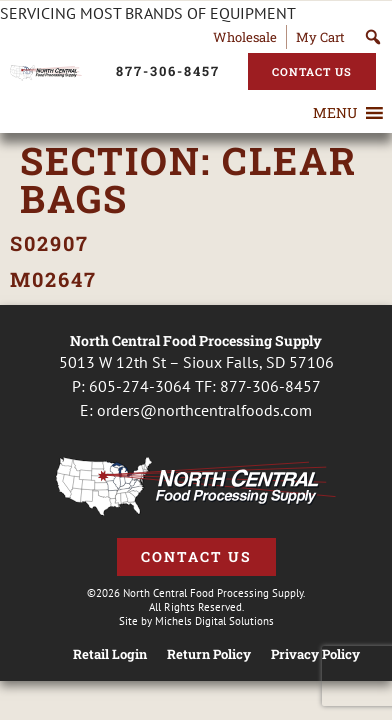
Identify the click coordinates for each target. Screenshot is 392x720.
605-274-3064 (140, 386)
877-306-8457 (270, 386)
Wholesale (245, 37)
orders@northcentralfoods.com (204, 410)
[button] (335, 113)
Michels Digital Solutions (214, 621)
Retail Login (110, 654)
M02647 (53, 279)
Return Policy (209, 654)
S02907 (49, 243)
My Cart (320, 37)
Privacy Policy (315, 654)
